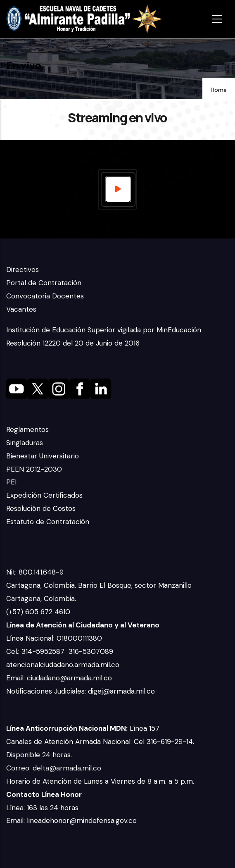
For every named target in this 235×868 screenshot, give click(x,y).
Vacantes (21, 309)
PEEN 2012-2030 (34, 469)
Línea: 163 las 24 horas (43, 808)
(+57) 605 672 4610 (38, 612)
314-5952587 (44, 651)
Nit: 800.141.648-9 (36, 572)
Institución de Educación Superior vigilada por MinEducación (104, 330)
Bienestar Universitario (43, 456)
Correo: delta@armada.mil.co (54, 768)
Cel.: (14, 651)
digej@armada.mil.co (122, 691)
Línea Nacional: (31, 638)
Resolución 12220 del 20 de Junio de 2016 (73, 343)
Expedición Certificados (44, 495)
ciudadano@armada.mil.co (70, 678)
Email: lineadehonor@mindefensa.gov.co (71, 820)
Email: (17, 678)
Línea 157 (83, 728)
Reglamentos (27, 429)
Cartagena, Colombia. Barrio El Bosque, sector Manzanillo (100, 585)
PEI (11, 482)
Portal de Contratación (44, 283)
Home (219, 90)
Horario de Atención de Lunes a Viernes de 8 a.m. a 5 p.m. (100, 781)
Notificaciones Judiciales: (47, 691)
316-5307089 (92, 651)
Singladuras (25, 443)
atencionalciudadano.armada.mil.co (63, 665)
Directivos (23, 269)
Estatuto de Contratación (48, 522)
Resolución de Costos (41, 508)
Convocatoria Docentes (45, 296)
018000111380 (80, 638)
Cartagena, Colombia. (42, 599)
